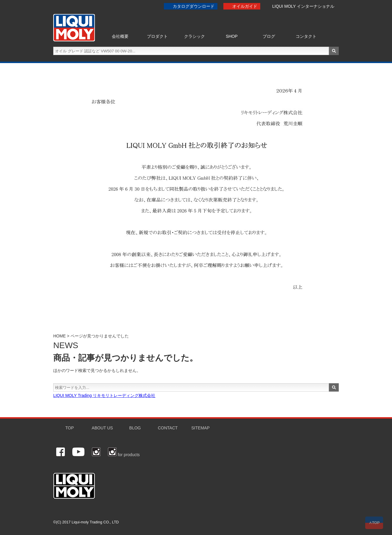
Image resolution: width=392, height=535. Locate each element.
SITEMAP (200, 428)
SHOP (232, 36)
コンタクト (306, 36)
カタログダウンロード (194, 6)
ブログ (269, 36)
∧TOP (374, 523)
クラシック (195, 36)
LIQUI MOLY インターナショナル (303, 6)
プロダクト (157, 36)
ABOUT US (102, 428)
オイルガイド (245, 6)
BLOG (135, 428)
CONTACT (168, 428)
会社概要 (120, 36)
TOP (70, 428)
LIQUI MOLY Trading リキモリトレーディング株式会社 (104, 395)
